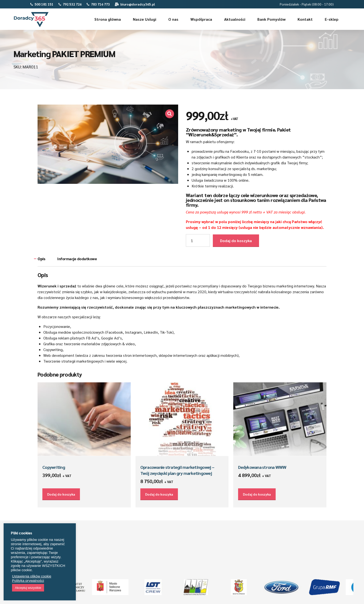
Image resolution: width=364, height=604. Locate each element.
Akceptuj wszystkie (28, 588)
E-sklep (332, 19)
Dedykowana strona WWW (262, 467)
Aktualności (235, 19)
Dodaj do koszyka (236, 241)
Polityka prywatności (28, 581)
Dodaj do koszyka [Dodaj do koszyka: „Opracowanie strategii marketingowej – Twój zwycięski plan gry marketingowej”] (159, 494)
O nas (173, 19)
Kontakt (305, 19)
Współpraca (201, 19)
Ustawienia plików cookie (32, 576)
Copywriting (54, 467)
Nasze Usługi (145, 19)
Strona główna (108, 19)
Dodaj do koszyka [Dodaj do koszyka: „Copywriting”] (61, 494)
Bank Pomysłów (271, 19)
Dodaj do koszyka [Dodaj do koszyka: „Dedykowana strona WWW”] (257, 494)
